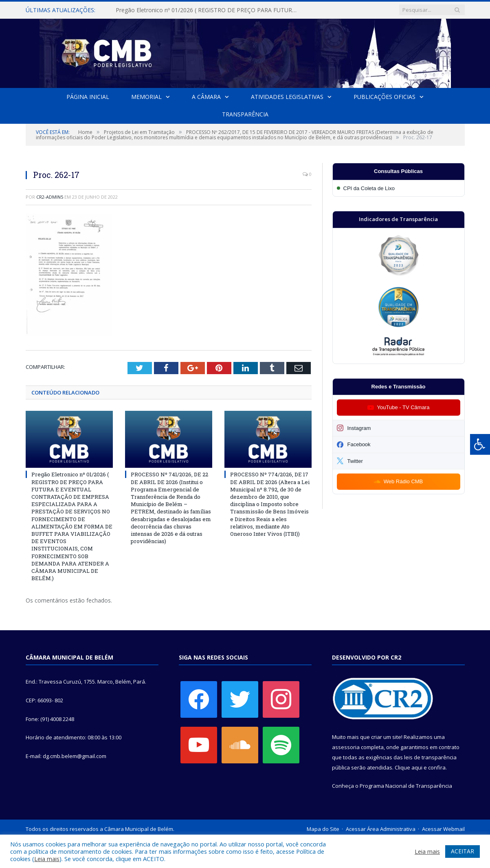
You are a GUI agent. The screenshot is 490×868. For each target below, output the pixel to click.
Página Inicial (88, 97)
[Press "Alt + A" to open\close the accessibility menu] (480, 444)
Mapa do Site (323, 829)
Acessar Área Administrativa (381, 829)
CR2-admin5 (50, 197)
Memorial (146, 97)
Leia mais (47, 859)
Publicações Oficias (385, 97)
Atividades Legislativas (287, 97)
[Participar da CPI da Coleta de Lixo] (399, 188)
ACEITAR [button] (463, 851)
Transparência (245, 114)
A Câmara (206, 97)
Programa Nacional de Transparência (406, 786)
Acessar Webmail (443, 829)
